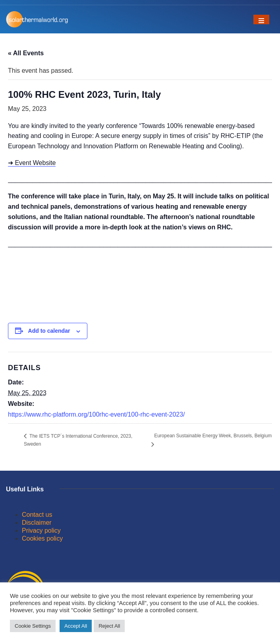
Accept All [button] (76, 626)
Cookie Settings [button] (33, 626)
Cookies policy (42, 538)
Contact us (37, 515)
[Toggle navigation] (261, 19)
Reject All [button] (109, 626)
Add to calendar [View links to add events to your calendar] (49, 331)
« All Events (26, 53)
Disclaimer (37, 523)
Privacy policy (41, 531)
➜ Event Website (32, 163)
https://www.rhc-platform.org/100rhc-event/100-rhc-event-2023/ (97, 414)
